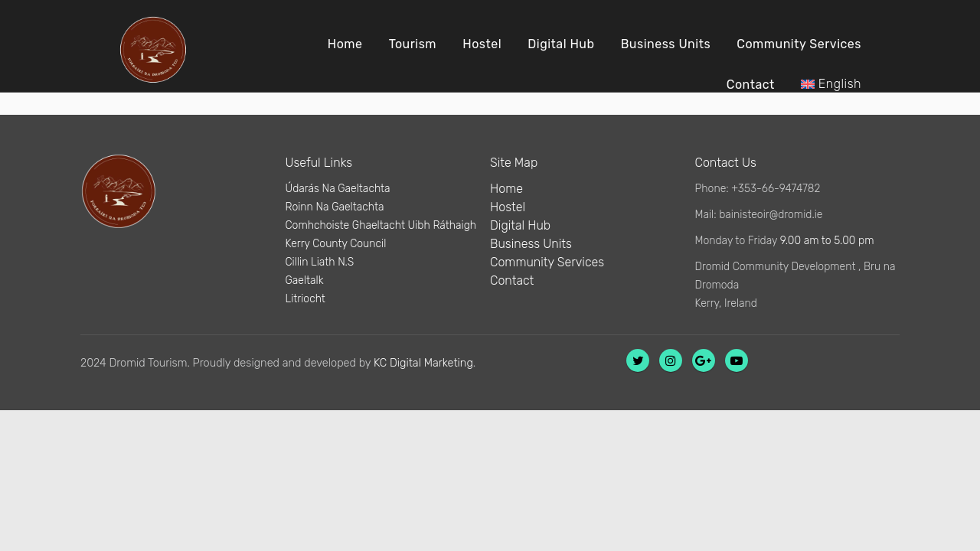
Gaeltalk (305, 280)
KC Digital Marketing (423, 363)
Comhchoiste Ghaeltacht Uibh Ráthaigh (381, 225)
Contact (751, 85)
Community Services (799, 44)
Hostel (482, 44)
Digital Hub (561, 44)
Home (345, 44)
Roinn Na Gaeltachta (335, 207)
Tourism (413, 44)
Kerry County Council (336, 244)
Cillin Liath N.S (320, 262)
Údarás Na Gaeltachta (338, 189)
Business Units (666, 44)
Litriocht (305, 299)
